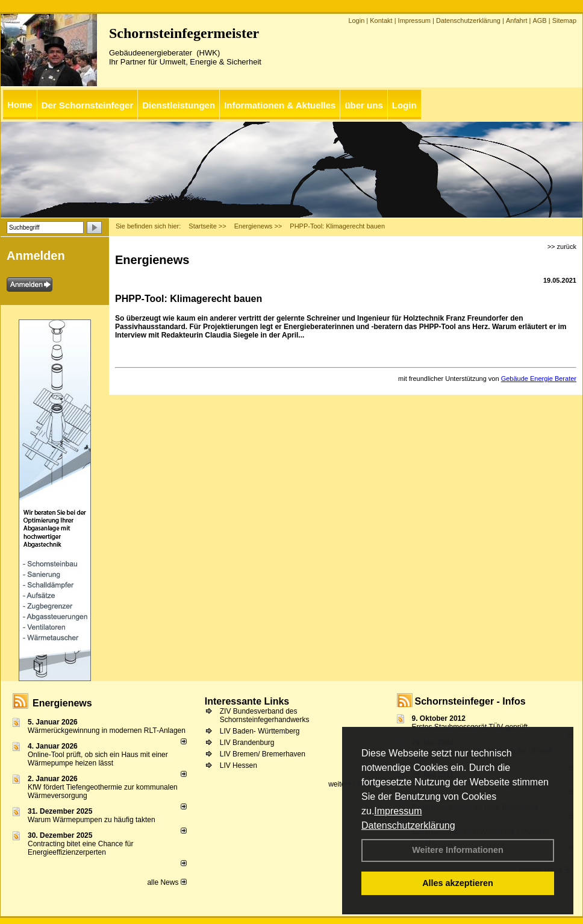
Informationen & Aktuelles (280, 105)
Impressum (398, 811)
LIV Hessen (238, 765)
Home (20, 105)
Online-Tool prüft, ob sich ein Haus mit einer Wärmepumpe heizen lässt (98, 759)
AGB (539, 20)
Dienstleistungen (179, 105)
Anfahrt (516, 20)
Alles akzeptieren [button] (458, 883)
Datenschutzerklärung (408, 825)
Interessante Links (247, 701)
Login (356, 20)
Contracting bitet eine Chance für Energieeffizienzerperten (80, 848)
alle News (167, 882)
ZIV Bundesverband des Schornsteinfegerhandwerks (265, 715)
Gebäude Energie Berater (539, 379)
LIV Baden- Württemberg (260, 731)
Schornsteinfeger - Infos (470, 701)
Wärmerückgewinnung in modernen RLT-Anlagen (107, 731)
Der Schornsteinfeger (88, 105)
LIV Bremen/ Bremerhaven (263, 754)
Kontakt (381, 20)
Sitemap (564, 20)
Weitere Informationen (458, 850)
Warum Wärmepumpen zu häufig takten (92, 820)
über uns (363, 105)
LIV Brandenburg (247, 743)
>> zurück (562, 247)
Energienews (62, 703)
